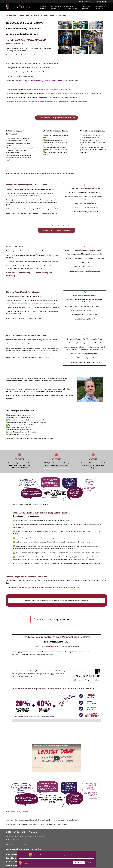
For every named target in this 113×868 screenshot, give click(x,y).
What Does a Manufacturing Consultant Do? (65, 818)
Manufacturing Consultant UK (43, 7)
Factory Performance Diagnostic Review (56, 7)
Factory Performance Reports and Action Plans (29, 93)
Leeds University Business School (23, 675)
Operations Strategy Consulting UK (87, 7)
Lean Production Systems (41, 396)
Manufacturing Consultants (17, 89)
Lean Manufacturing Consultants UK (100, 7)
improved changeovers (42, 538)
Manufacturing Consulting (44, 391)
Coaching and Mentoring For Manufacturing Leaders (71, 7)
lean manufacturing (57, 531)
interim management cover (72, 546)
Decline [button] (90, 863)
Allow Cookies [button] (79, 863)
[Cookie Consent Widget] (56, 863)
